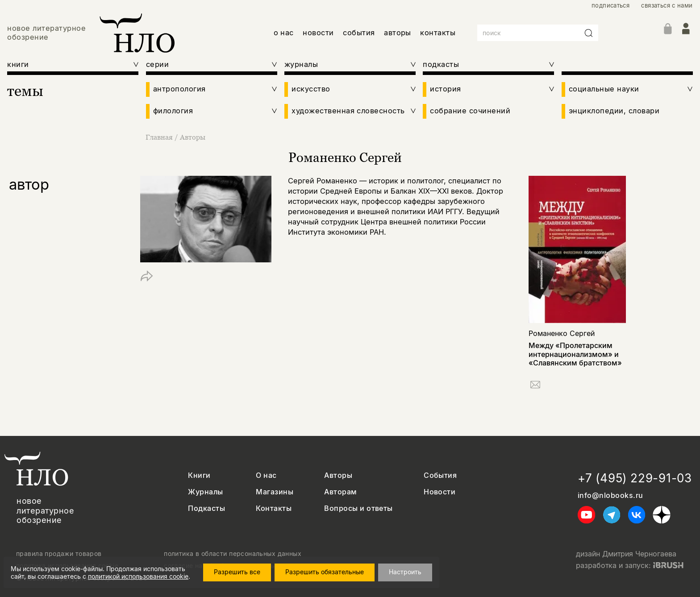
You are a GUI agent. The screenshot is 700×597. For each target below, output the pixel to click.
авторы (398, 33)
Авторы (193, 137)
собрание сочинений (470, 111)
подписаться (610, 6)
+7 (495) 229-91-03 (635, 478)
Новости (440, 492)
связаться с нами (667, 6)
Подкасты (206, 508)
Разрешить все (237, 572)
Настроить (405, 572)
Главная (160, 137)
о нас (284, 33)
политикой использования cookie (138, 576)
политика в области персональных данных (233, 554)
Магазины (275, 492)
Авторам (340, 492)
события (359, 33)
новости (318, 33)
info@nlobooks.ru (610, 495)
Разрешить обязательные (325, 572)
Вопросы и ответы (358, 508)
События (440, 475)
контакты (438, 33)
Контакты (274, 508)
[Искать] (589, 33)
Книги (199, 475)
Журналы (205, 492)
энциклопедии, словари (614, 111)
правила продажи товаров (59, 554)
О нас (266, 475)
